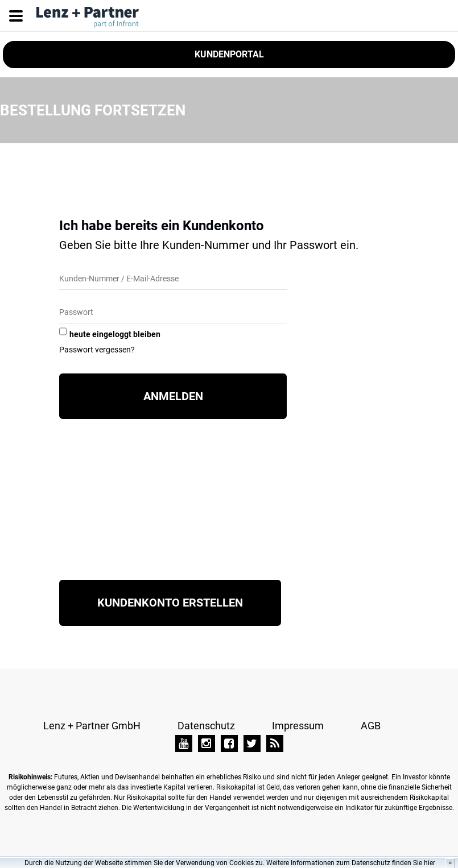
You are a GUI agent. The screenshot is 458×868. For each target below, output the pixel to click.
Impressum (298, 726)
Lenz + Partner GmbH (92, 726)
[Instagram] (207, 744)
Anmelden (173, 396)
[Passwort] (173, 313)
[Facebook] (229, 744)
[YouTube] (184, 744)
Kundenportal (229, 54)
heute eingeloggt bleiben (115, 334)
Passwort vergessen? (97, 350)
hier (430, 863)
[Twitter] (252, 744)
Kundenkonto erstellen (170, 603)
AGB (371, 726)
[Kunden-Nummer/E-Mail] (173, 279)
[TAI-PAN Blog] (275, 744)
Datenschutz (206, 726)
